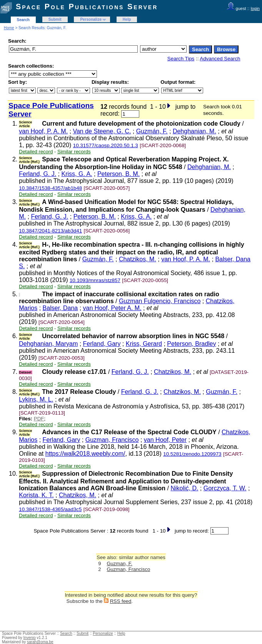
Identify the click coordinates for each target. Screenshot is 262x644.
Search (23, 20)
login (255, 8)
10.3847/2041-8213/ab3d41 (50, 231)
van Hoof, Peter (165, 440)
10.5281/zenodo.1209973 (192, 454)
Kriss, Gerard (144, 344)
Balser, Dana (60, 308)
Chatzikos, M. (138, 259)
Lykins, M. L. (36, 399)
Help (127, 19)
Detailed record (36, 152)
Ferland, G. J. (38, 174)
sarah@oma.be (40, 642)
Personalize (91, 19)
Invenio (30, 638)
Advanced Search (220, 59)
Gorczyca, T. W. (225, 488)
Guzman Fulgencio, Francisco (160, 301)
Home (9, 28)
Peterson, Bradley (191, 344)
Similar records (74, 152)
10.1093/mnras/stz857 (95, 280)
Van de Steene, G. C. (102, 131)
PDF (39, 419)
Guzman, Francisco (112, 440)
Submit (55, 19)
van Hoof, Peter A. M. (112, 308)
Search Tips (181, 59)
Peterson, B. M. (118, 174)
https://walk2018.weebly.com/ (85, 454)
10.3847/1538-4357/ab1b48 (50, 188)
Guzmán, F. (152, 131)
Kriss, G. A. (77, 174)
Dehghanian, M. (194, 131)
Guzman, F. (119, 563)
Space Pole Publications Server (87, 7)
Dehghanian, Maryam (48, 344)
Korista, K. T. (36, 495)
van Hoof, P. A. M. (43, 131)
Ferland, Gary (102, 344)
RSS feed (121, 601)
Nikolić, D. (184, 488)
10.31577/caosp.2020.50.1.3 (106, 145)
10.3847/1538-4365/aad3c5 (50, 509)
